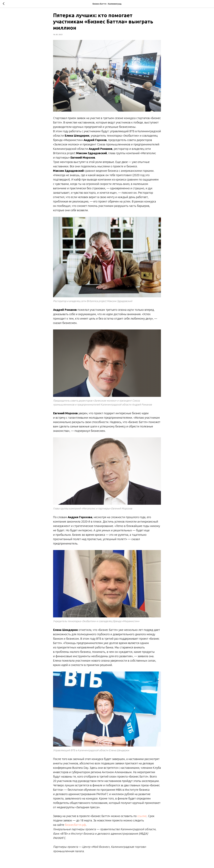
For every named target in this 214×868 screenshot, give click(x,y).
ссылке (142, 817)
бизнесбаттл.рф (75, 826)
